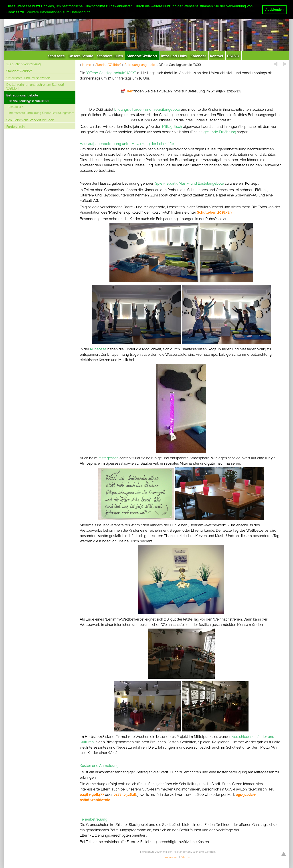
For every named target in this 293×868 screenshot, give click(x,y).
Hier (129, 91)
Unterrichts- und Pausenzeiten (28, 78)
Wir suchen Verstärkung (24, 64)
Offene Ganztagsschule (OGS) (29, 101)
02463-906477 (92, 795)
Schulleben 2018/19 (214, 212)
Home (87, 65)
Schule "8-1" (17, 107)
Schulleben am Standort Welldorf (30, 120)
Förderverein (16, 127)
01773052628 (125, 795)
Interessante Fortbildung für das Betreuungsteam (41, 113)
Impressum (172, 857)
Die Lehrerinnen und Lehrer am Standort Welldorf (35, 87)
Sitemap (186, 857)
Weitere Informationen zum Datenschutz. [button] (59, 12)
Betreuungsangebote (22, 95)
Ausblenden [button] (274, 10)
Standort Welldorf (19, 71)
